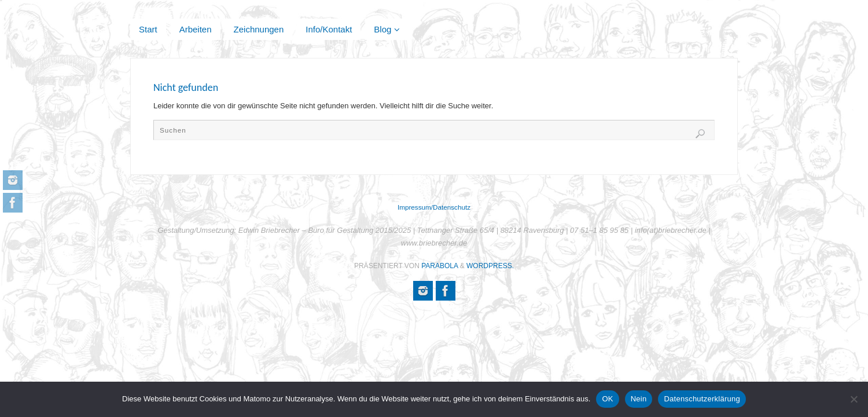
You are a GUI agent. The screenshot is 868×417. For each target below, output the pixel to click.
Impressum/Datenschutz (434, 207)
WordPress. (490, 266)
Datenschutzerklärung (702, 399)
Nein (639, 399)
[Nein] (854, 399)
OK (607, 399)
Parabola (439, 266)
